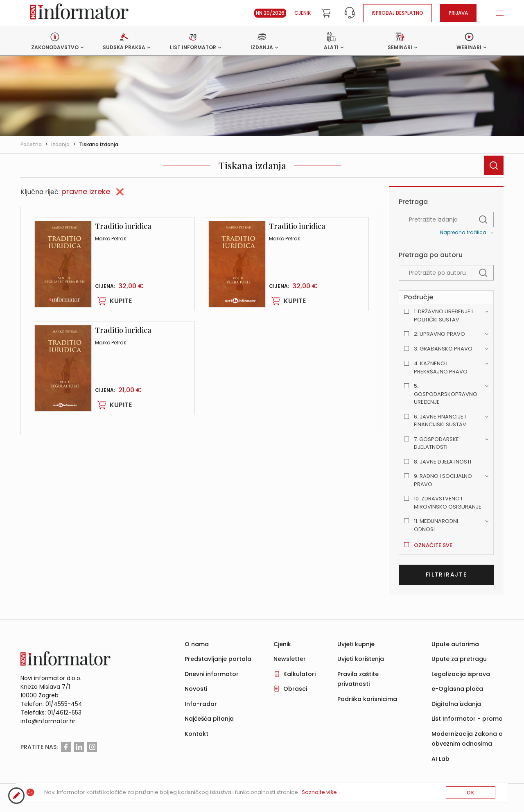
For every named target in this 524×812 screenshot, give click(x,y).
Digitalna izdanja (456, 704)
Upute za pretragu (459, 659)
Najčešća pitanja (209, 719)
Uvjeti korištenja (361, 659)
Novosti (196, 689)
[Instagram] (92, 747)
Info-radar (201, 704)
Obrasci (295, 689)
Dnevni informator (212, 674)
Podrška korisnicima (367, 699)
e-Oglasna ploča (457, 689)
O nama (197, 644)
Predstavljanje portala (218, 659)
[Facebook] (66, 747)
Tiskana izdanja (99, 144)
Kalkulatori (299, 674)
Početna (31, 144)
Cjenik (303, 13)
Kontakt (196, 734)
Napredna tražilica (463, 232)
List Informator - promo (467, 719)
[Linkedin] (79, 747)
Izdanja (60, 144)
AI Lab (440, 759)
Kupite (113, 301)
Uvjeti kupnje (356, 644)
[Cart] (326, 13)
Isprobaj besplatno (398, 13)
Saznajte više (319, 792)
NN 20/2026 (270, 13)
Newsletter (290, 659)
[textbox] (446, 219)
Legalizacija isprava (461, 674)
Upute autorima (455, 644)
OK (471, 793)
